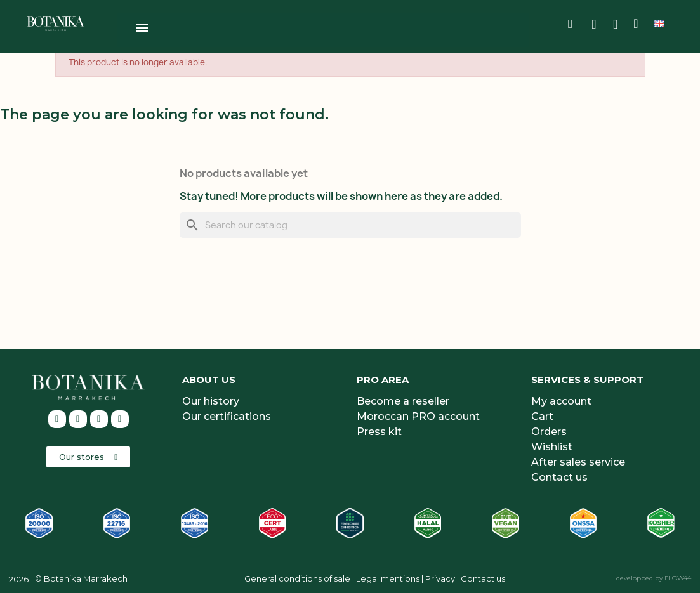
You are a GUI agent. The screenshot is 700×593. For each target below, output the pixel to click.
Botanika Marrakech (86, 577)
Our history (211, 399)
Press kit (379, 430)
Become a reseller (403, 399)
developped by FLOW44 (654, 576)
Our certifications (227, 414)
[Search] (350, 223)
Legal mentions (388, 577)
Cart (542, 414)
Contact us (559, 475)
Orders (549, 430)
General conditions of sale (297, 577)
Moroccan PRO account (418, 414)
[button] (88, 455)
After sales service (578, 460)
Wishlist (552, 445)
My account (561, 399)
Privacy (440, 577)
